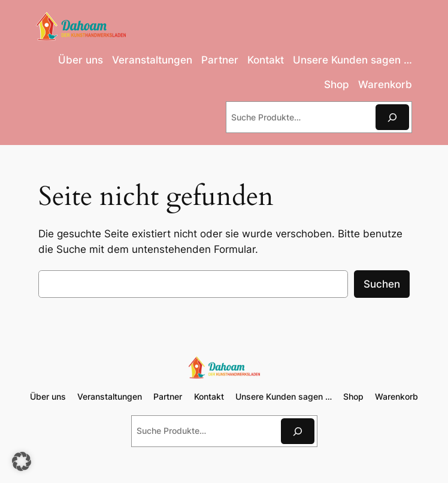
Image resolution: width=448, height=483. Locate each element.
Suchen (382, 284)
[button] (22, 461)
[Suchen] (392, 117)
